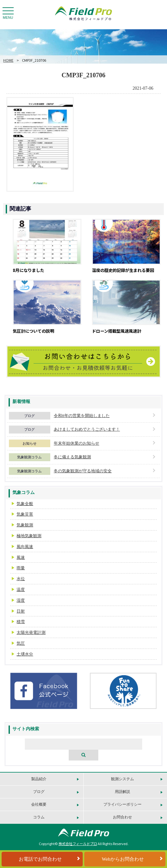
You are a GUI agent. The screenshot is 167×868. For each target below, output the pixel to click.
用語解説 (122, 792)
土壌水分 (25, 654)
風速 (21, 557)
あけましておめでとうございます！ (87, 429)
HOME (8, 60)
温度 (21, 590)
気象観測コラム (29, 457)
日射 (21, 611)
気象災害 (25, 514)
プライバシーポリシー (122, 804)
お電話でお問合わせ (40, 859)
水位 (21, 579)
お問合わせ (122, 817)
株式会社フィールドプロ (78, 844)
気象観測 (25, 525)
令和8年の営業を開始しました (82, 416)
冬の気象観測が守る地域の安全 (83, 471)
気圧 (21, 643)
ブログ (29, 416)
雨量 (21, 568)
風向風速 (25, 547)
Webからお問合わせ (123, 859)
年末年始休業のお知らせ (77, 443)
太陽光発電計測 (31, 632)
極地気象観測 (29, 536)
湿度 (21, 600)
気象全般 (25, 504)
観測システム (122, 779)
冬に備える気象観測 (72, 457)
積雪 (21, 622)
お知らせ (30, 443)
